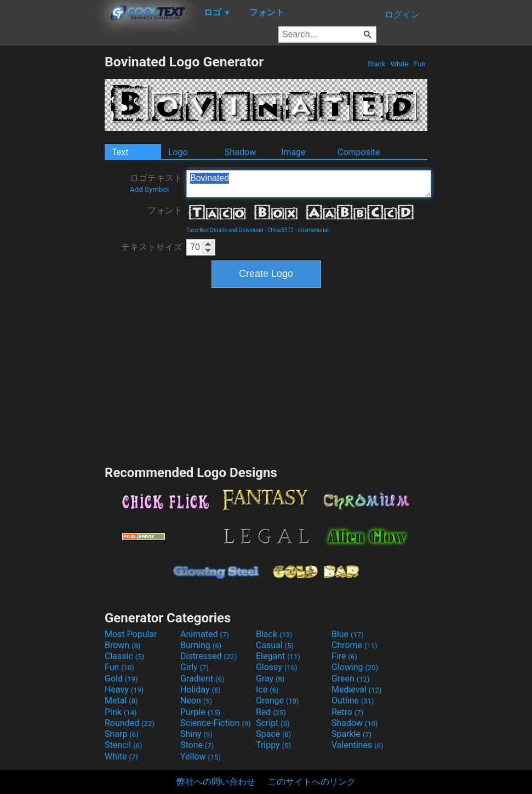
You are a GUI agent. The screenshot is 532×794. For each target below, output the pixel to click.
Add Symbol (149, 189)
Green (351, 679)
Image (293, 152)
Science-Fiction (216, 723)
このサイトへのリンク (312, 782)
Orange (278, 701)
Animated (205, 634)
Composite (359, 152)
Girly (195, 667)
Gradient (202, 679)
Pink (121, 712)
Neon (196, 701)
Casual (275, 645)
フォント (165, 210)
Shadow (240, 152)
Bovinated (309, 184)
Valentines (357, 745)
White (399, 64)
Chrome (354, 645)
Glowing (355, 667)
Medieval (357, 690)
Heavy (124, 690)
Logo (178, 152)
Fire (344, 656)
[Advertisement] (52, 218)
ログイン (402, 15)
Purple (200, 712)
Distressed (208, 656)
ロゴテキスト (156, 183)
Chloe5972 (281, 230)
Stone (197, 745)
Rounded (130, 723)
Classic (124, 656)
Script (273, 723)
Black (376, 64)
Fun (420, 64)
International (313, 230)
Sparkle (351, 734)
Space (273, 734)
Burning (201, 645)
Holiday (201, 690)
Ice (267, 690)
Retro (347, 712)
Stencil (123, 745)
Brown (122, 645)
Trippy (273, 745)
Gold (121, 679)
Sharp (122, 734)
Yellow (201, 756)
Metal (121, 701)
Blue (348, 634)
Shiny (196, 734)
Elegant (278, 656)
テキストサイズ (152, 247)
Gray (270, 679)
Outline (353, 701)
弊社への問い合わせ (216, 782)
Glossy (277, 667)
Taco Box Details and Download (225, 230)
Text (120, 152)
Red (271, 712)
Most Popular (131, 634)
